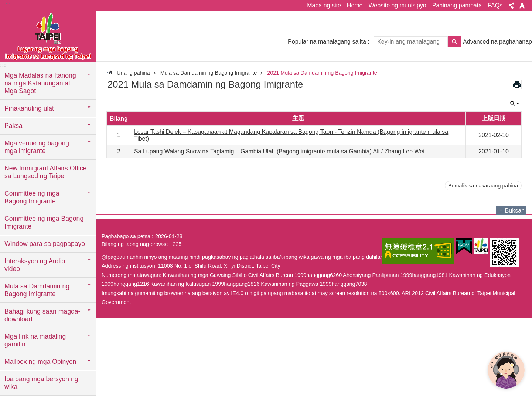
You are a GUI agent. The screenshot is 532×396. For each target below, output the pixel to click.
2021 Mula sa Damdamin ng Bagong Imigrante (322, 73)
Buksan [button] (515, 104)
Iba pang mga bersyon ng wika (41, 383)
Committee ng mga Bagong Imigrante (44, 222)
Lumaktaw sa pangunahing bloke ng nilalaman (4, 4)
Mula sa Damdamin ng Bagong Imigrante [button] (37, 290)
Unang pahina (133, 73)
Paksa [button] (13, 126)
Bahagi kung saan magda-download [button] (42, 315)
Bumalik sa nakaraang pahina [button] (483, 186)
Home (355, 5)
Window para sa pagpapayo (45, 244)
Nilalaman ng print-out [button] (517, 85)
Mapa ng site (324, 5)
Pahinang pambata (457, 5)
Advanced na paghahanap (497, 42)
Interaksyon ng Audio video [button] (35, 265)
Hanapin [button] (454, 42)
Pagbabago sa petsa (126, 236)
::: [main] (109, 71)
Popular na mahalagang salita (327, 42)
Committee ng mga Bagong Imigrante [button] (32, 197)
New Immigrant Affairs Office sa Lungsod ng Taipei (45, 172)
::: (8, 4)
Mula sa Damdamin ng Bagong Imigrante (209, 73)
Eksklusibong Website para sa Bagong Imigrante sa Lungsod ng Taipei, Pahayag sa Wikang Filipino (48, 36)
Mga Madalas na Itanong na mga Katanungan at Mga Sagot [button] (40, 83)
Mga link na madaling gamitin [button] (35, 340)
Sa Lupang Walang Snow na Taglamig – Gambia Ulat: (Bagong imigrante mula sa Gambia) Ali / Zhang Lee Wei (279, 151)
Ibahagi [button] (512, 6)
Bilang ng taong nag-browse (135, 244)
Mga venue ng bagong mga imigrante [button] (37, 147)
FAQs (495, 5)
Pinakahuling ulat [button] (29, 108)
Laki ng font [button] (522, 6)
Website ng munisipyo (398, 5)
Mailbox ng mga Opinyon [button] (40, 362)
